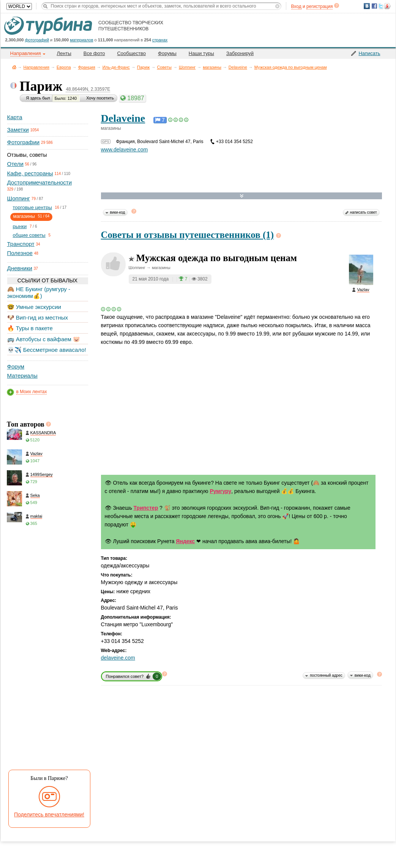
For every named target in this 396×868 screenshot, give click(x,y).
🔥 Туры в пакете (30, 328)
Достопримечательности (40, 182)
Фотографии (24, 142)
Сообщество (131, 53)
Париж (144, 67)
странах (160, 40)
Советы (164, 67)
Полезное (20, 253)
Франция (87, 67)
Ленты (64, 53)
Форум (16, 366)
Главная (14, 67)
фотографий (37, 40)
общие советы (29, 235)
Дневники (20, 268)
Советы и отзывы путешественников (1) (188, 235)
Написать (369, 53)
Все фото (94, 53)
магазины (212, 67)
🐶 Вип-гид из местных (38, 317)
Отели (15, 164)
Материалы (22, 376)
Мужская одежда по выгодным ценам (291, 67)
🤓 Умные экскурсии (34, 307)
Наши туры (201, 53)
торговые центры (32, 207)
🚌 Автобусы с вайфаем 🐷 (44, 339)
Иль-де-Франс (116, 67)
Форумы (167, 53)
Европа (64, 67)
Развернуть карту (242, 196)
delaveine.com (118, 658)
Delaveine (238, 67)
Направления (37, 67)
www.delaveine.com (125, 150)
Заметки (18, 130)
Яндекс (185, 541)
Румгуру (220, 491)
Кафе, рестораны (30, 173)
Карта (15, 117)
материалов (81, 40)
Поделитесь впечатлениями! (49, 814)
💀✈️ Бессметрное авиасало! (47, 350)
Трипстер (146, 508)
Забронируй (240, 53)
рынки (20, 226)
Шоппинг (187, 67)
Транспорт (21, 244)
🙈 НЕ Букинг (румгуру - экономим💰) (39, 292)
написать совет (364, 212)
